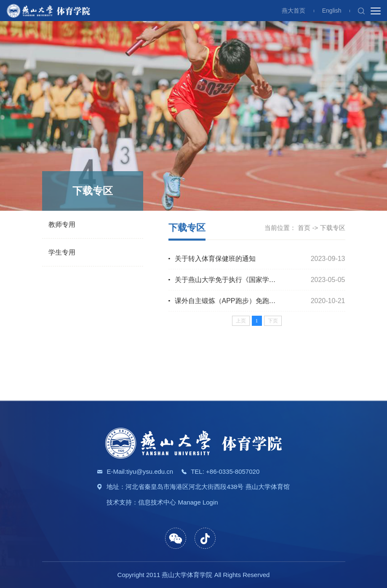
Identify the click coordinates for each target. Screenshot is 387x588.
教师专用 (62, 225)
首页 (304, 228)
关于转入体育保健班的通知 (215, 259)
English (332, 11)
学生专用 (62, 253)
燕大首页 (294, 11)
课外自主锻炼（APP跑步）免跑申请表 (232, 301)
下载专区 (333, 228)
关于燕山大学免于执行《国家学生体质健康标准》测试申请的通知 (272, 280)
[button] (361, 11)
